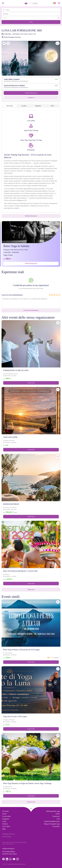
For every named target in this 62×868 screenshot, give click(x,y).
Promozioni (56, 816)
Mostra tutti (31, 590)
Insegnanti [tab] (38, 106)
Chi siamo (5, 811)
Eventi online (7, 816)
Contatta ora (31, 98)
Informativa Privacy (9, 834)
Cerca (31, 22)
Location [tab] (24, 106)
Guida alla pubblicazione (52, 821)
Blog (4, 829)
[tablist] (31, 106)
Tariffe (58, 814)
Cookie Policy (7, 836)
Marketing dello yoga (53, 811)
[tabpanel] (31, 162)
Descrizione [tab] (10, 106)
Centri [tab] (52, 106)
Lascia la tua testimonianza (31, 310)
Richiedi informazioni (31, 93)
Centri (4, 821)
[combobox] (31, 14)
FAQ (58, 819)
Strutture (5, 824)
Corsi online (6, 826)
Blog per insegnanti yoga (52, 824)
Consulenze (56, 826)
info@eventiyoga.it (8, 849)
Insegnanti (6, 819)
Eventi (4, 814)
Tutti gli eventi (31, 802)
